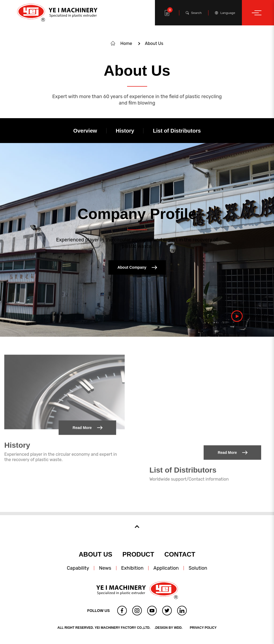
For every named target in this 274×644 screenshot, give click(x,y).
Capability (78, 568)
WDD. (178, 628)
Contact (180, 554)
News (105, 568)
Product (138, 554)
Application (166, 568)
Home (126, 43)
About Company (137, 267)
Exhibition (132, 568)
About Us (95, 554)
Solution (198, 568)
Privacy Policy (203, 628)
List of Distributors (183, 454)
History (17, 429)
